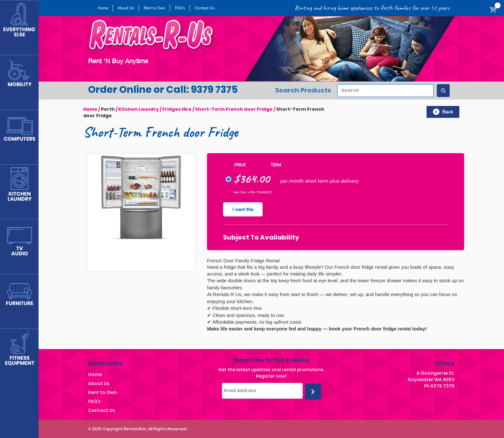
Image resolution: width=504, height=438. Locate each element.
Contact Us (205, 8)
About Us (126, 8)
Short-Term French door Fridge (235, 109)
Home (103, 8)
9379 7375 (442, 386)
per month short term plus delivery (292, 182)
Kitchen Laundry (139, 109)
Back (443, 112)
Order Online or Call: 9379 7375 (163, 90)
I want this (243, 209)
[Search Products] (443, 91)
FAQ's (180, 8)
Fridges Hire (177, 109)
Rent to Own (154, 8)
